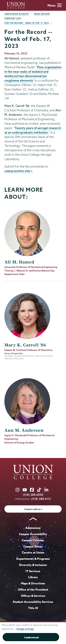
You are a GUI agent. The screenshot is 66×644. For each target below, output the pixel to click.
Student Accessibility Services (33, 602)
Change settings (25, 629)
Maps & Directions (33, 583)
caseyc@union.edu (18, 171)
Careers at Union (33, 553)
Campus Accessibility (33, 534)
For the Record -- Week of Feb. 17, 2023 (27, 23)
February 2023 (13, 18)
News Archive (42, 14)
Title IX (33, 608)
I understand (31, 637)
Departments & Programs (33, 559)
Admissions (33, 528)
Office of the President (33, 590)
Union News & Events (17, 14)
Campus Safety (33, 546)
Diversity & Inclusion (33, 565)
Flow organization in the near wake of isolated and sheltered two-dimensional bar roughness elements (33, 74)
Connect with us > (33, 509)
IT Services (33, 571)
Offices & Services (33, 596)
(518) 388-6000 (33, 495)
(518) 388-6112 (41, 499)
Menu (55, 5)
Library (33, 577)
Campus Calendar (33, 540)
